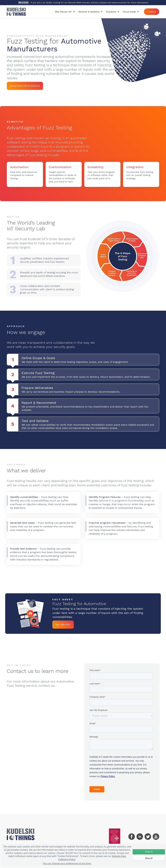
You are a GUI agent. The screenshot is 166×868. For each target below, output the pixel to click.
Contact (152, 12)
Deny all (149, 858)
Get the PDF (63, 624)
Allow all (149, 852)
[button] (65, 12)
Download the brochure (25, 86)
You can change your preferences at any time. (67, 863)
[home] (16, 12)
